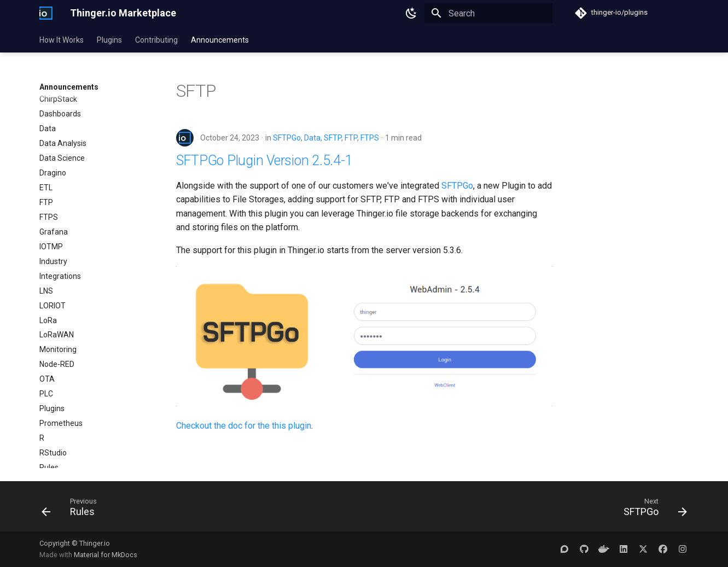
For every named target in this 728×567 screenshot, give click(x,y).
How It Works (62, 40)
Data (312, 138)
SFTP (333, 138)
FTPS (370, 138)
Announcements (220, 40)
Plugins (109, 40)
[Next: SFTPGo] (651, 510)
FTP (351, 138)
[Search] (488, 13)
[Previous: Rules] (73, 510)
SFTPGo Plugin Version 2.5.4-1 (264, 160)
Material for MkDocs (106, 555)
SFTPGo (287, 138)
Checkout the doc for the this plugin (244, 426)
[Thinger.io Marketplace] (46, 13)
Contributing (156, 40)
